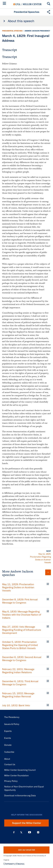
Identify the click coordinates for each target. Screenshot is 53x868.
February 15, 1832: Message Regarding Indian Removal (18, 695)
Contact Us (10, 764)
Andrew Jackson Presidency (37, 31)
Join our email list (26, 850)
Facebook (14, 832)
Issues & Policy (12, 724)
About (7, 759)
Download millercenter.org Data (20, 796)
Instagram (38, 832)
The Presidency (12, 717)
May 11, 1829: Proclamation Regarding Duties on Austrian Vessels (18, 587)
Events (8, 738)
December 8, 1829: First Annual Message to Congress (20, 601)
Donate (8, 745)
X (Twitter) (21, 832)
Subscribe (9, 752)
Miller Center (32, 4)
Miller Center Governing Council (20, 770)
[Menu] (5, 4)
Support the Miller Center (27, 823)
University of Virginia (17, 4)
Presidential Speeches (12, 31)
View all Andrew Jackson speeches (48, 572)
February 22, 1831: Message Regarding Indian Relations (18, 671)
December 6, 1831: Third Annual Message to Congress (20, 683)
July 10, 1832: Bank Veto (16, 705)
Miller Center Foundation (16, 776)
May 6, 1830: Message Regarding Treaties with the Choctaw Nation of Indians (22, 615)
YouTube (30, 832)
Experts (8, 731)
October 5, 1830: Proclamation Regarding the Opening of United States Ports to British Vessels (20, 645)
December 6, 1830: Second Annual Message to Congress (22, 659)
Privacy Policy (11, 781)
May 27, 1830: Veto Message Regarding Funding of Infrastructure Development (22, 630)
